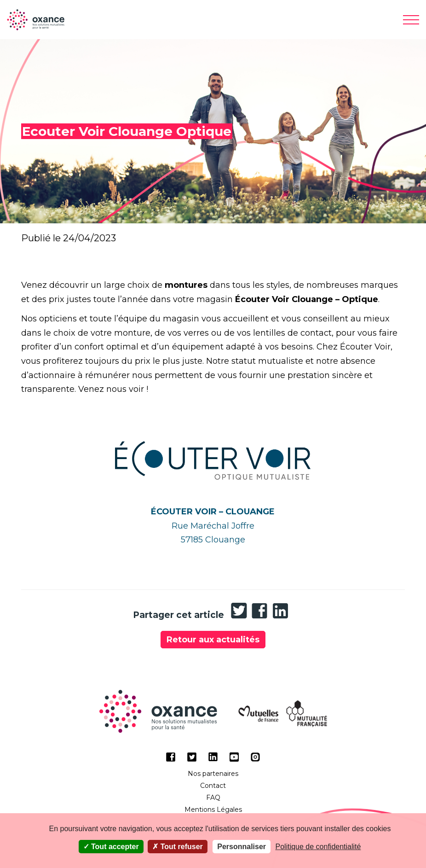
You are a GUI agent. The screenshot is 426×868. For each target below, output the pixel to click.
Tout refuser (178, 847)
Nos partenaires (213, 774)
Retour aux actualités (213, 640)
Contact (213, 786)
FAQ (213, 798)
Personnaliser (242, 847)
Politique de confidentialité (318, 847)
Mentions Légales (213, 810)
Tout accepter (111, 847)
